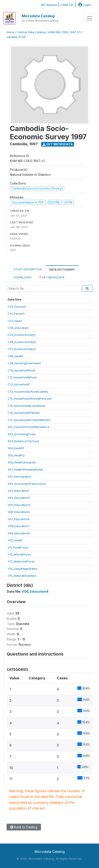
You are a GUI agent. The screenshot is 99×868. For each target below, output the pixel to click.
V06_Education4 (19, 512)
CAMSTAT (67, 5)
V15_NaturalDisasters (22, 576)
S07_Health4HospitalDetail (25, 469)
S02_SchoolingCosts (22, 434)
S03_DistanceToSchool (23, 441)
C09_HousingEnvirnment (24, 363)
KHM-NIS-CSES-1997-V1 (64, 32)
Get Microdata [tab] (52, 277)
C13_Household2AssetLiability (28, 392)
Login (84, 5)
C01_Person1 (16, 314)
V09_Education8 (19, 533)
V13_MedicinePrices (21, 561)
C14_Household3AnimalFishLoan (30, 399)
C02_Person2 (17, 307)
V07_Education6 (19, 519)
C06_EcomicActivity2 (22, 342)
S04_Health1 (16, 448)
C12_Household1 (19, 384)
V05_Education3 (19, 505)
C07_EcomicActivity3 (22, 349)
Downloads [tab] (23, 277)
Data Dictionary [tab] (62, 270)
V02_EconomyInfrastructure (27, 484)
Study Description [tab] (28, 269)
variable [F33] (16, 37)
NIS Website (49, 5)
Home (11, 32)
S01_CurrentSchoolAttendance (28, 427)
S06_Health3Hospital (22, 462)
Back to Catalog (24, 827)
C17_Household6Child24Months (29, 420)
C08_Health (16, 356)
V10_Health (15, 540)
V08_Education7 (19, 526)
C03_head (15, 321)
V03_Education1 (18, 491)
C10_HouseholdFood (21, 370)
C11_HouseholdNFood (22, 377)
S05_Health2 (16, 455)
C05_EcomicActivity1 (22, 335)
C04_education (18, 328)
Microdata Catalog (38, 16)
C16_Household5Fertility (24, 413)
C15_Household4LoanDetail (26, 406)
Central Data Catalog (31, 32)
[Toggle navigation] (90, 18)
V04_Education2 (19, 498)
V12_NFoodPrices (19, 554)
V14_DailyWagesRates (23, 569)
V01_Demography (19, 476)
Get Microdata (58, 144)
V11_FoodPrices (18, 547)
